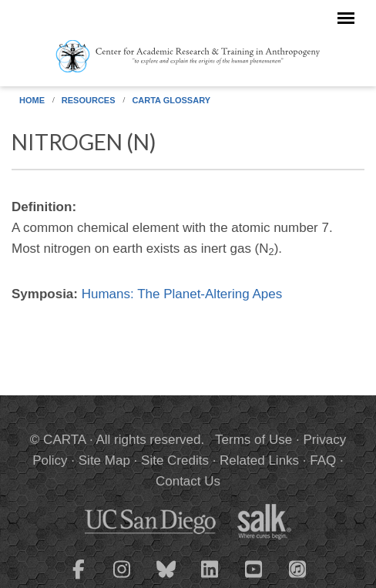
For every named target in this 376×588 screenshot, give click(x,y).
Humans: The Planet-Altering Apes (182, 294)
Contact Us (188, 481)
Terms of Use (253, 440)
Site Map (104, 460)
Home (32, 100)
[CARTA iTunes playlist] (298, 568)
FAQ (323, 460)
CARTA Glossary (171, 100)
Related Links (259, 460)
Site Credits (175, 460)
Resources (89, 100)
